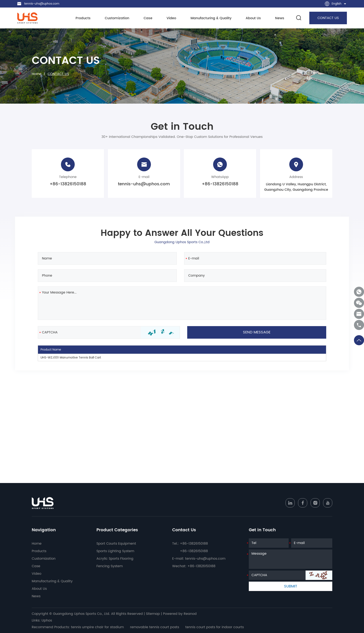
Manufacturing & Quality (211, 18)
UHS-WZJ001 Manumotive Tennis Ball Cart (71, 358)
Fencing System (110, 566)
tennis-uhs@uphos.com (42, 4)
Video (171, 18)
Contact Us (184, 530)
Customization (117, 18)
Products (83, 18)
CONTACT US (328, 18)
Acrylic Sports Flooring (115, 559)
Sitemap (153, 614)
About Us (253, 18)
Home (37, 74)
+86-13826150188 (220, 184)
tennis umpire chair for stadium (97, 627)
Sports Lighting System (115, 551)
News (280, 18)
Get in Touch (262, 530)
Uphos (47, 620)
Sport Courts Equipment (116, 544)
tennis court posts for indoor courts (215, 627)
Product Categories (117, 530)
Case (148, 18)
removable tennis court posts (155, 627)
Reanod (190, 614)
